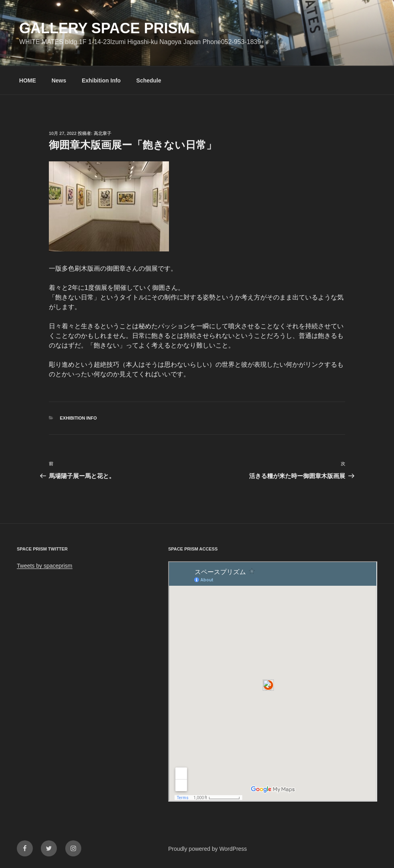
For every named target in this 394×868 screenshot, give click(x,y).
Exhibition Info (101, 80)
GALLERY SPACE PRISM (104, 28)
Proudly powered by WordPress (208, 849)
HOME (28, 80)
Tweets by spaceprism (45, 566)
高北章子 (103, 133)
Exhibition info (78, 418)
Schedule (149, 80)
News (59, 80)
